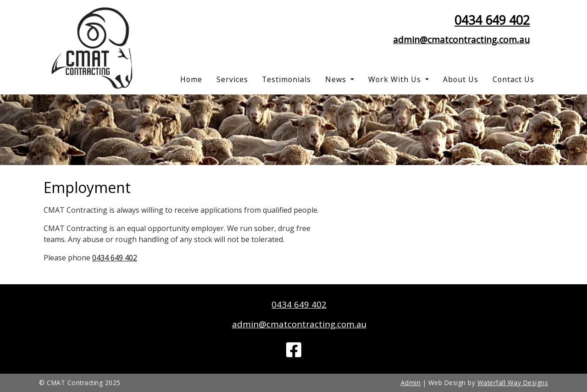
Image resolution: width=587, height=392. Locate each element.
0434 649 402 (492, 20)
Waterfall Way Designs (513, 383)
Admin (411, 383)
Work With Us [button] (396, 79)
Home (191, 79)
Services (232, 79)
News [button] (337, 79)
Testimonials (286, 79)
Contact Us (513, 79)
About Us (461, 79)
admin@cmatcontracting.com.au (461, 40)
